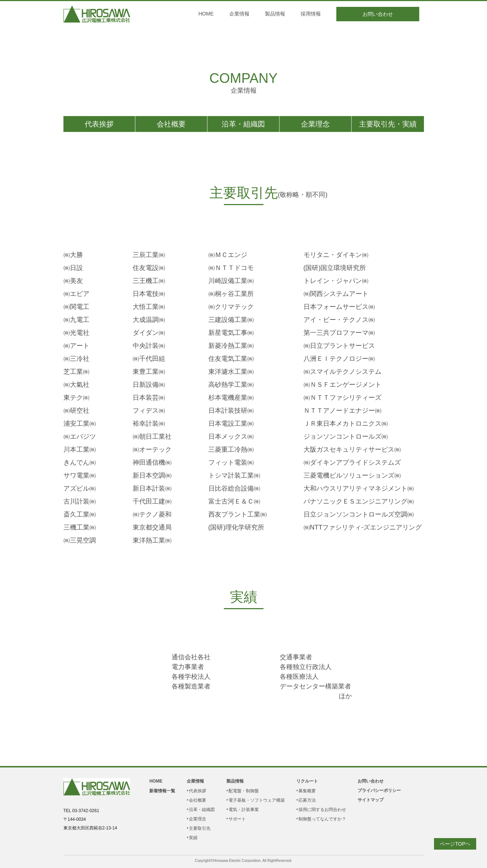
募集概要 (307, 791)
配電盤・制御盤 (244, 791)
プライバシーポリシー (379, 790)
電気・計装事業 (244, 810)
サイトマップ (371, 800)
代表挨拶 (99, 124)
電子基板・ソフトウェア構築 (257, 800)
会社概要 (171, 124)
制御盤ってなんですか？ (322, 819)
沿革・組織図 (243, 124)
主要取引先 (200, 828)
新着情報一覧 (162, 791)
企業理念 (315, 124)
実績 (193, 838)
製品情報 (275, 14)
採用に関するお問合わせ (322, 810)
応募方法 (307, 800)
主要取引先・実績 (388, 124)
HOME (206, 14)
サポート (237, 819)
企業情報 (239, 14)
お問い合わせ (378, 14)
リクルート (307, 781)
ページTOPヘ (455, 844)
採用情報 (311, 14)
